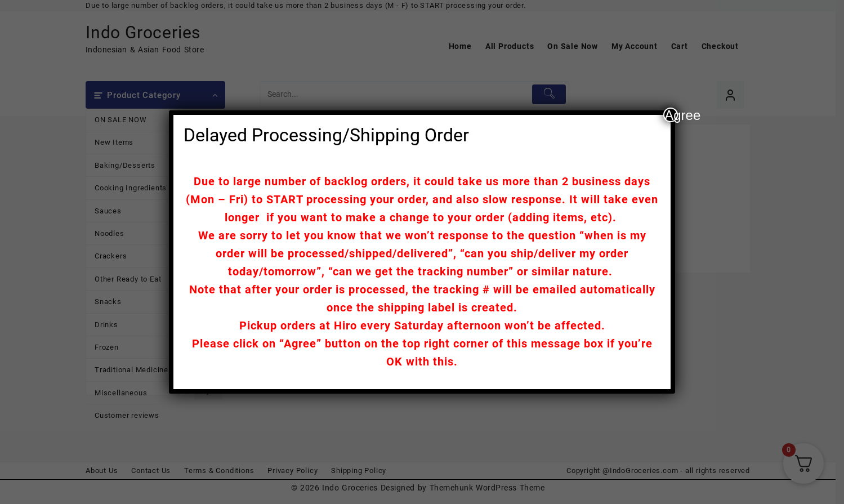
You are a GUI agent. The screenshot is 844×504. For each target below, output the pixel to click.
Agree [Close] (671, 115)
